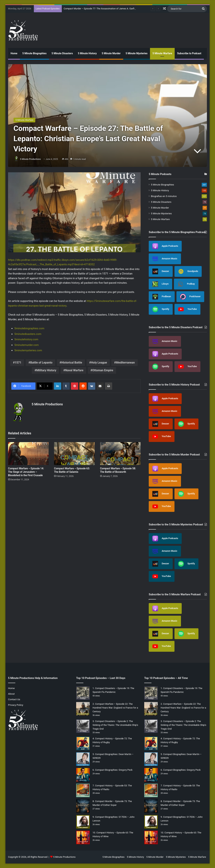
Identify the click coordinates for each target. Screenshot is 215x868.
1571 (18, 363)
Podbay (186, 284)
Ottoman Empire (103, 370)
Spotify (161, 309)
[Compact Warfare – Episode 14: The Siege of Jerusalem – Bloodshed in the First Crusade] (28, 454)
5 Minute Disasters (62, 53)
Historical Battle (72, 363)
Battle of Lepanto (41, 363)
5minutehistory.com (26, 339)
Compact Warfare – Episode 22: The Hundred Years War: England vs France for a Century (115, 708)
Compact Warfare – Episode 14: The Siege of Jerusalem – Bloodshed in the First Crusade (26, 472)
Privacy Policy (16, 705)
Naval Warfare (74, 370)
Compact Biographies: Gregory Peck (114, 770)
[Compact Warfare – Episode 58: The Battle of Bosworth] (120, 454)
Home (14, 53)
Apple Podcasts (165, 246)
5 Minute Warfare (162, 53)
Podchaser (190, 297)
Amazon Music (165, 259)
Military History (46, 370)
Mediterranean (125, 363)
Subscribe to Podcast (189, 53)
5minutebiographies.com (29, 328)
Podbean (162, 297)
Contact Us (14, 699)
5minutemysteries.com (28, 350)
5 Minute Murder (111, 53)
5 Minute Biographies (34, 53)
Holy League (99, 363)
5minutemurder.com (27, 345)
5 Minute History (87, 53)
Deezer (161, 271)
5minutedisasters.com (28, 334)
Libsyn (160, 284)
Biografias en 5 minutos (164, 196)
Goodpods (188, 271)
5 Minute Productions (30, 159)
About (11, 694)
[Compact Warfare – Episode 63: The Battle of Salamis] (74, 454)
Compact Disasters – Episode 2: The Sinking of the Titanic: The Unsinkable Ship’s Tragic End (115, 725)
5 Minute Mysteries (137, 53)
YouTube (187, 309)
